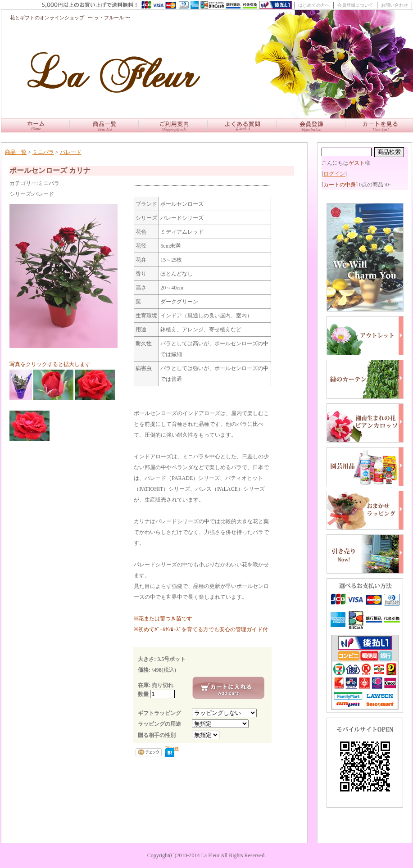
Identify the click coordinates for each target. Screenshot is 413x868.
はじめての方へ (314, 5)
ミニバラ (43, 152)
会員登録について (355, 5)
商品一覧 (16, 152)
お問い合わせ (395, 5)
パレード (71, 152)
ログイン (334, 174)
